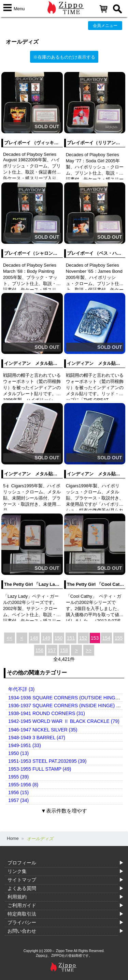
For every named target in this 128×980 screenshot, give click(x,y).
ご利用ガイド (22, 905)
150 (59, 638)
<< (9, 638)
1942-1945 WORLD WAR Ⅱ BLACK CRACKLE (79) (64, 721)
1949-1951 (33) (25, 745)
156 (39, 650)
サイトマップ (22, 880)
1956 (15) (18, 792)
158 (64, 650)
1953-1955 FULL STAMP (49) (40, 769)
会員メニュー (105, 26)
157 (52, 650)
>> (88, 650)
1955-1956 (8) (23, 785)
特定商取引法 (22, 914)
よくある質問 (22, 888)
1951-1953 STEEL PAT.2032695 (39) (47, 761)
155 (119, 638)
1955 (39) (18, 777)
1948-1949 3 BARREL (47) (37, 738)
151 (71, 638)
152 (83, 638)
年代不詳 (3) (21, 689)
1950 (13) (18, 753)
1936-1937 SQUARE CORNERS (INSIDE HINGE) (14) (66, 706)
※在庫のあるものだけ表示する (64, 57)
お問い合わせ (22, 931)
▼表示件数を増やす (64, 811)
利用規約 (17, 897)
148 (34, 638)
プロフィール (22, 863)
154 (106, 638)
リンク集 (17, 871)
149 (46, 638)
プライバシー (22, 922)
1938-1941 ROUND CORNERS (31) (47, 713)
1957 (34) (18, 800)
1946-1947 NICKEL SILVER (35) (43, 730)
